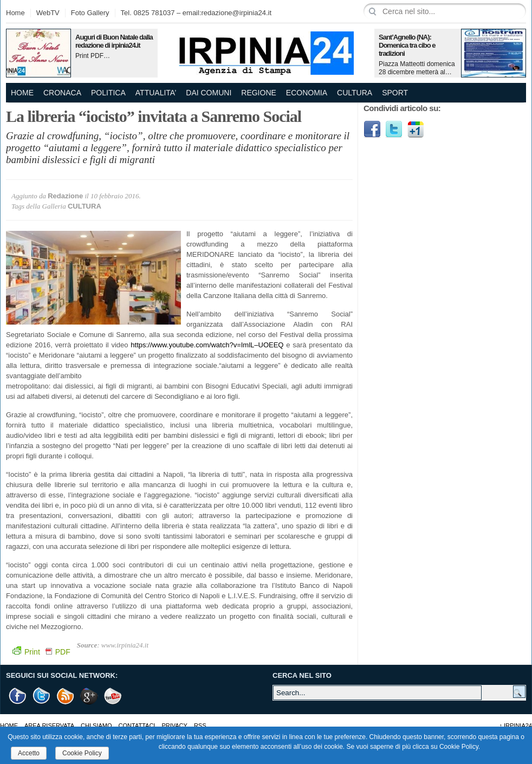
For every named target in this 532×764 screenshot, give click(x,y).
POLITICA (108, 93)
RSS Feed (66, 696)
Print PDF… (93, 56)
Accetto (29, 753)
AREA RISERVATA (49, 726)
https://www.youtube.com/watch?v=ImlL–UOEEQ (207, 345)
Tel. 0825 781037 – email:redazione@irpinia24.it (196, 13)
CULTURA (355, 93)
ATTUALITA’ (156, 93)
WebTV (48, 13)
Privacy (174, 726)
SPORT (395, 93)
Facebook (372, 130)
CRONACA (62, 93)
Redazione (65, 196)
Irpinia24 (515, 726)
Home (15, 13)
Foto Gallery (90, 13)
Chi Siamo (96, 726)
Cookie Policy (82, 753)
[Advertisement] (406, 314)
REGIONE (259, 93)
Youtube (113, 696)
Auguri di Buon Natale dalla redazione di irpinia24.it (114, 41)
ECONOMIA (307, 93)
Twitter (394, 130)
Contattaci (137, 726)
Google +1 (89, 696)
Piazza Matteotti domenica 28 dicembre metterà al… (417, 68)
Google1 (416, 130)
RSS (200, 726)
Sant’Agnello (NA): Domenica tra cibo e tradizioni (407, 45)
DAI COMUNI (209, 93)
